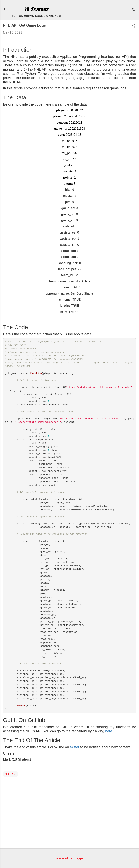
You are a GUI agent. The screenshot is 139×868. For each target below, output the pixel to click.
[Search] (134, 10)
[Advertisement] (69, 816)
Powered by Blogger (70, 858)
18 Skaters (37, 9)
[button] (134, 26)
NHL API (10, 774)
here (109, 731)
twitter (75, 747)
